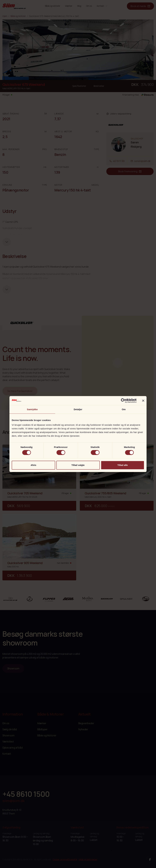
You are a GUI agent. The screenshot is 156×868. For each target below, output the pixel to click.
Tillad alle (122, 465)
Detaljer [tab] (78, 409)
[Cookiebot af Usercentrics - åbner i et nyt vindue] (123, 401)
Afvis (33, 465)
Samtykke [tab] (32, 409)
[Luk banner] (143, 401)
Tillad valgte (78, 465)
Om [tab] (124, 409)
